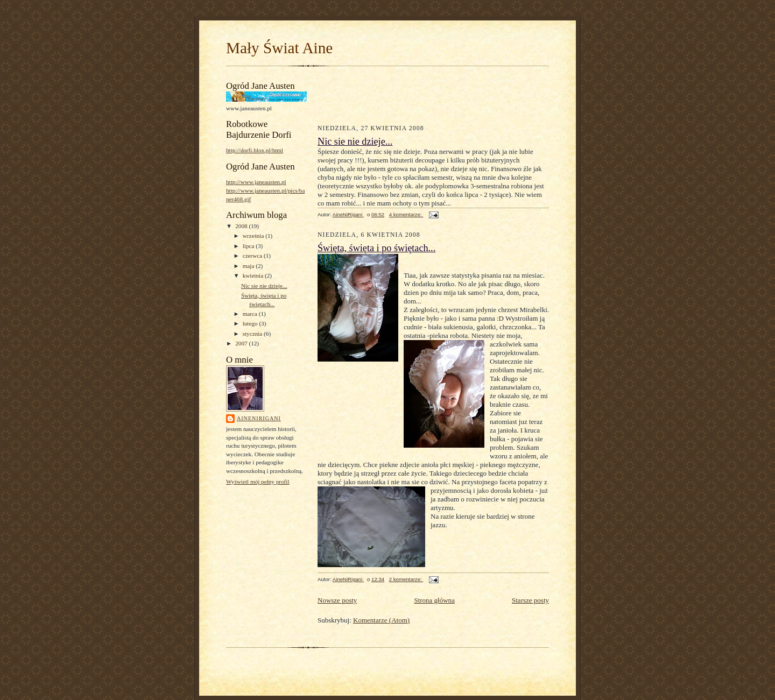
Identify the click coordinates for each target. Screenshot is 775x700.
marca (251, 314)
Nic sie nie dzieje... (264, 286)
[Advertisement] (381, 94)
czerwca (253, 256)
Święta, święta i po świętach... (376, 248)
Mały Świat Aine (279, 48)
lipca (249, 246)
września (254, 236)
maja (249, 266)
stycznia (253, 334)
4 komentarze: (406, 214)
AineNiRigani (259, 418)
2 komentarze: (406, 579)
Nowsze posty (337, 600)
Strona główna (434, 600)
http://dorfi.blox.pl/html (255, 150)
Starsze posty (530, 600)
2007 (242, 343)
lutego (251, 323)
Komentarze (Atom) (381, 620)
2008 (242, 226)
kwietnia (254, 275)
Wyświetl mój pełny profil (258, 482)
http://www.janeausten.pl (256, 182)
